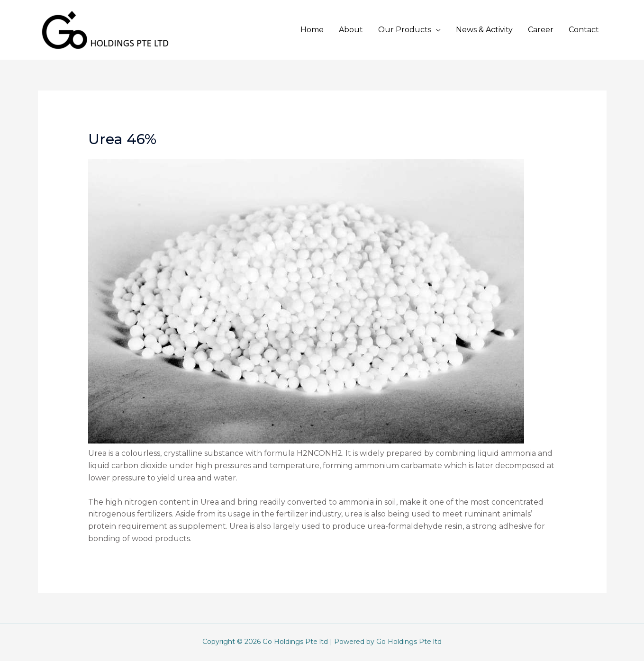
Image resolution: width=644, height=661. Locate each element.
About (351, 30)
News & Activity (484, 30)
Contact (584, 30)
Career (541, 30)
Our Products (405, 30)
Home (312, 30)
